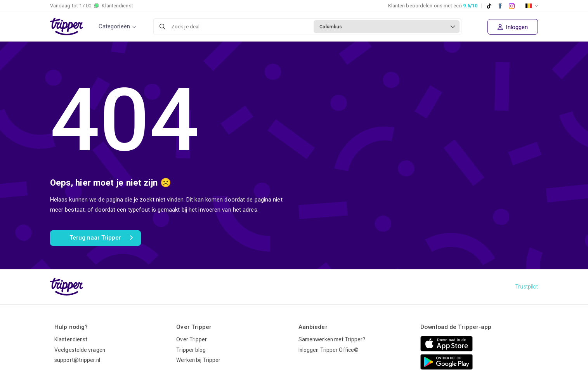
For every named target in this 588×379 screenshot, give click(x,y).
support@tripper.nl (77, 360)
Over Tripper (192, 339)
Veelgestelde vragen (80, 350)
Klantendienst (71, 339)
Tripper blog (191, 350)
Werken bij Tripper (198, 360)
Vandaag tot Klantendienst (92, 6)
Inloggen (513, 27)
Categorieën (114, 26)
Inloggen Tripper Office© (329, 350)
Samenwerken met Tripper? (332, 339)
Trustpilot (526, 287)
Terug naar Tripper (101, 238)
